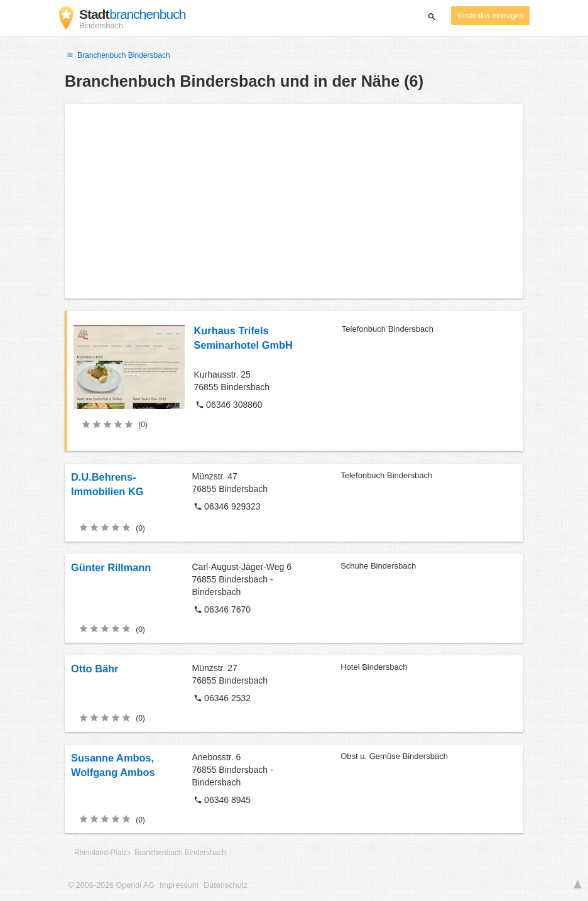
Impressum (179, 885)
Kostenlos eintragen (490, 16)
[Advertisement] (294, 201)
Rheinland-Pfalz (101, 853)
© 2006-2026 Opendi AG (111, 885)
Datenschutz (226, 885)
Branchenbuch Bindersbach (117, 55)
